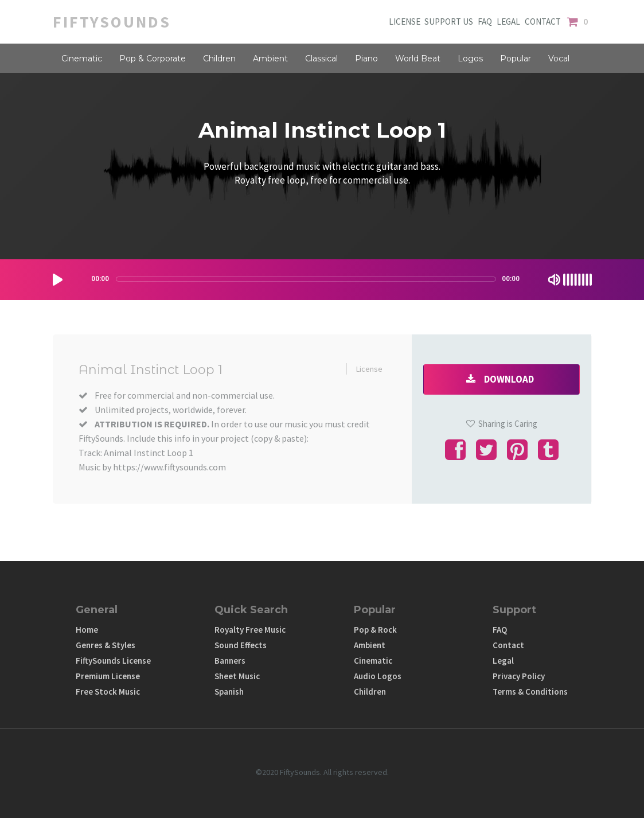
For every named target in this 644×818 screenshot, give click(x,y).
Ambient (270, 59)
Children (219, 59)
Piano (366, 59)
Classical (321, 59)
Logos (470, 59)
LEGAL (510, 22)
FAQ (485, 22)
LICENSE (405, 22)
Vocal (559, 59)
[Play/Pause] (58, 280)
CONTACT (545, 22)
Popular (516, 59)
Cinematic (82, 59)
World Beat (418, 59)
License (369, 369)
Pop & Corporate (153, 59)
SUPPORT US (448, 22)
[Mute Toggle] (554, 280)
